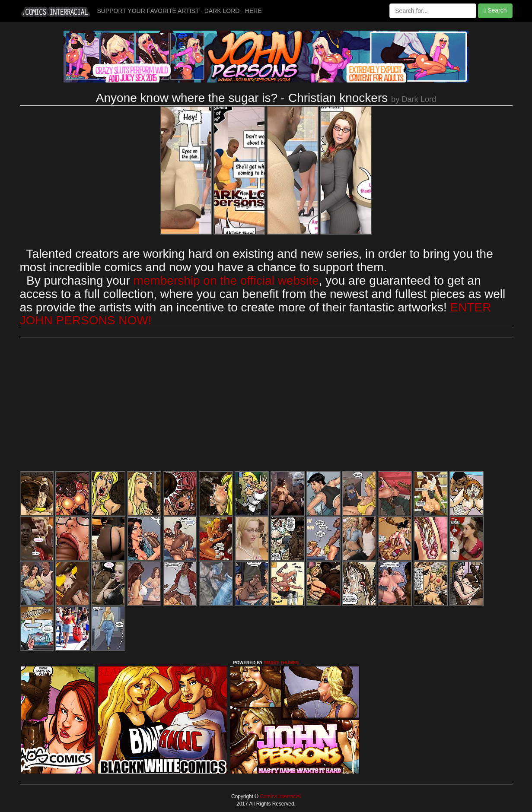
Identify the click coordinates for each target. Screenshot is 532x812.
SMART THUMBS (281, 663)
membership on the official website (226, 281)
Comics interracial (280, 796)
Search (495, 11)
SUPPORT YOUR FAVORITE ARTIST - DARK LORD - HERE (180, 11)
